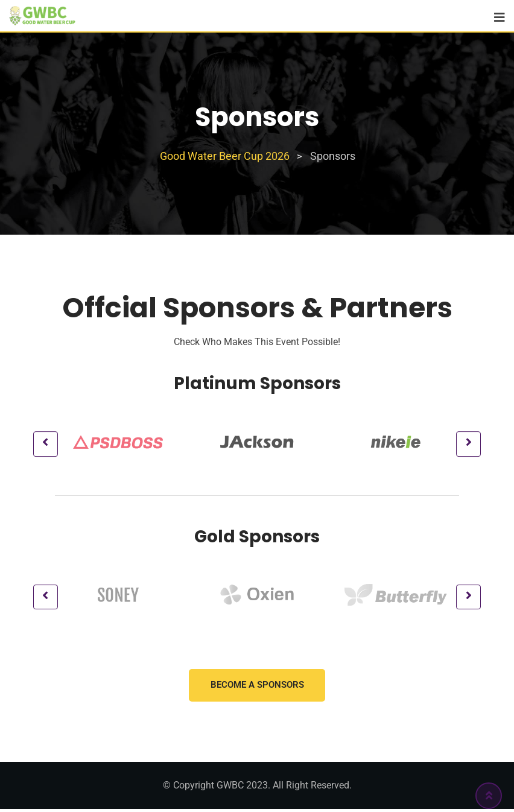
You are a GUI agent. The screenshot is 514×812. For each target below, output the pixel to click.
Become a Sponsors (257, 688)
